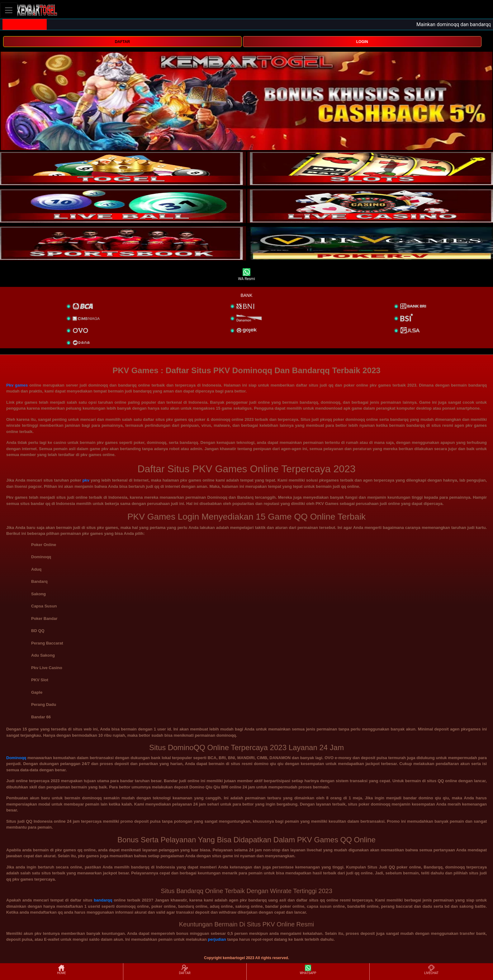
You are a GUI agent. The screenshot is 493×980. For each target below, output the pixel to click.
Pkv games (17, 385)
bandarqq (103, 900)
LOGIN (362, 42)
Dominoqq (16, 758)
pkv (86, 480)
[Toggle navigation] (9, 10)
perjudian (217, 939)
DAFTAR (122, 42)
